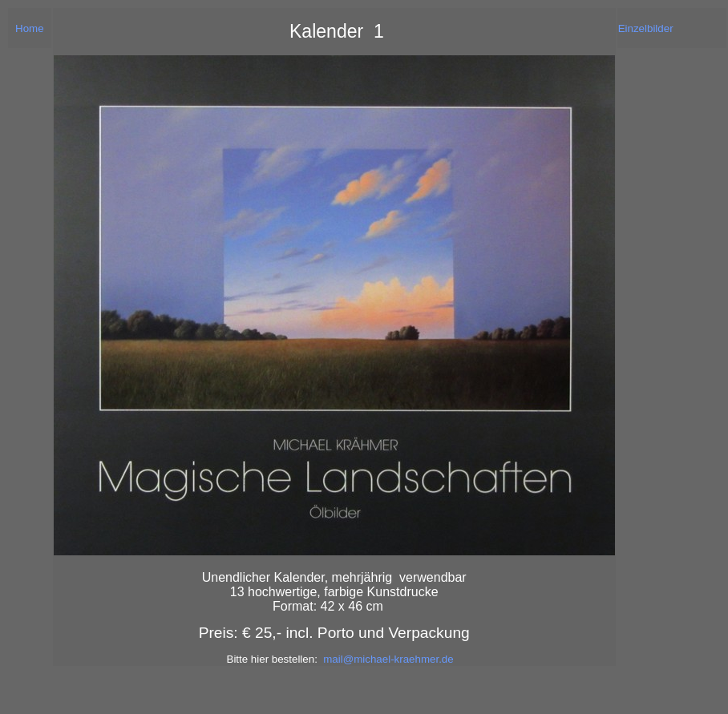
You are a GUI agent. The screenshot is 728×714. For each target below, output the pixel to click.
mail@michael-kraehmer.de (388, 659)
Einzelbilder (646, 28)
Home (30, 28)
